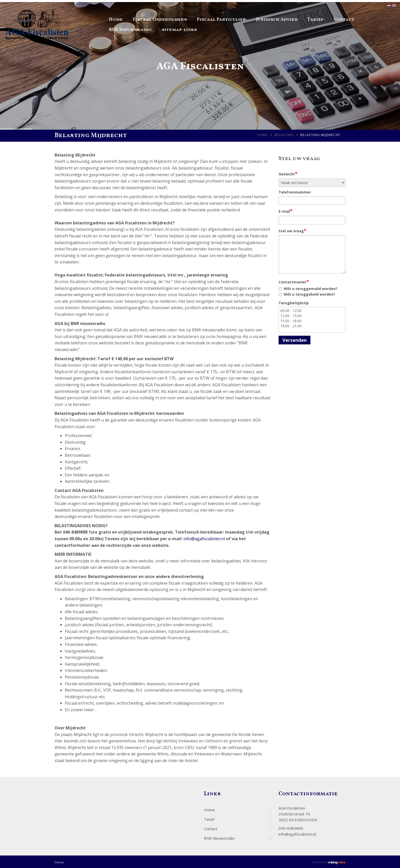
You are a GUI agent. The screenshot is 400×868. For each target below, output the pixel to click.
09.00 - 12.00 (312, 311)
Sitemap (59, 862)
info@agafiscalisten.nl (204, 539)
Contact (344, 20)
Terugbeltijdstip (294, 303)
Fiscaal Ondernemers (160, 20)
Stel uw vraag (292, 231)
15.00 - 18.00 (312, 321)
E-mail (286, 211)
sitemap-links (179, 30)
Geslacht (288, 174)
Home (116, 20)
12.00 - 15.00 (312, 316)
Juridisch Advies (277, 20)
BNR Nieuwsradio (130, 30)
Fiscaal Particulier (221, 20)
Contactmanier (294, 282)
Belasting (284, 135)
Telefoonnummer (295, 192)
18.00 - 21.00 (312, 326)
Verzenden (295, 340)
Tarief (315, 20)
